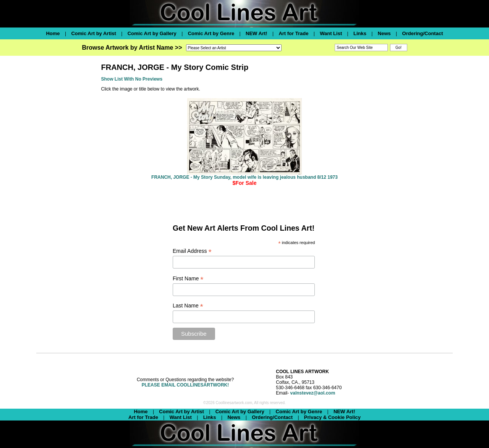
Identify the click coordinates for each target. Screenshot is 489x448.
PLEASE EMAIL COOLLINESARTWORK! (185, 385)
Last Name (188, 306)
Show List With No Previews (132, 79)
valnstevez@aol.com (313, 393)
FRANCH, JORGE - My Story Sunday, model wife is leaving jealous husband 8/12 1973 (244, 177)
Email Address (192, 251)
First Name (188, 279)
